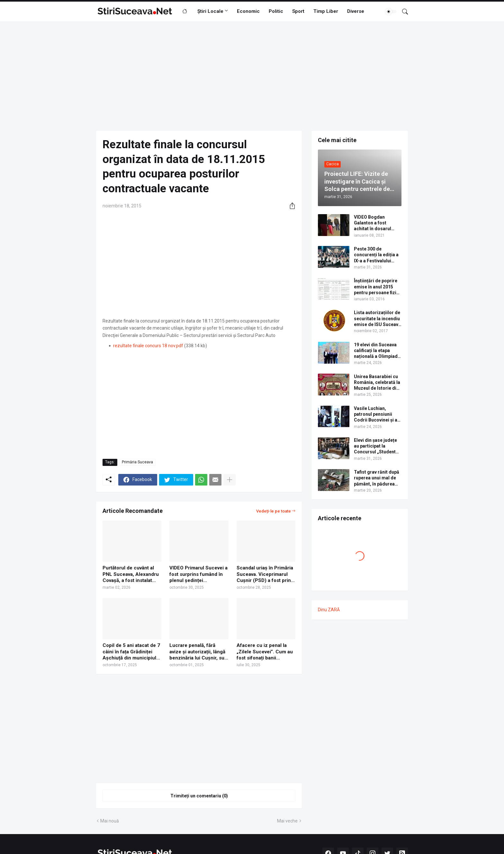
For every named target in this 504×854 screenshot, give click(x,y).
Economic (248, 11)
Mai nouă (110, 821)
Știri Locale (210, 11)
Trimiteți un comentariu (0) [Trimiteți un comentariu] (199, 796)
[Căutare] (402, 12)
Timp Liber (326, 11)
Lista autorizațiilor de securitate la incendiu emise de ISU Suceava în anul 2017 (377, 319)
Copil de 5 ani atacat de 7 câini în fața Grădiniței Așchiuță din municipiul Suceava (131, 652)
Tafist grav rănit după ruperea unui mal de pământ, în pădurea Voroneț (377, 478)
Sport (298, 11)
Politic (276, 11)
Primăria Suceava (137, 462)
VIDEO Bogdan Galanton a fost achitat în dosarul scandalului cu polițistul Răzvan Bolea (373, 223)
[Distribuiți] (290, 206)
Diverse (356, 11)
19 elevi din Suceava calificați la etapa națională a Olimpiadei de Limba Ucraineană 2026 (378, 351)
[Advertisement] (252, 76)
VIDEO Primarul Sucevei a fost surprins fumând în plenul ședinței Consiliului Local (198, 574)
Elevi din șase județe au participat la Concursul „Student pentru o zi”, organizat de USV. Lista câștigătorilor (378, 446)
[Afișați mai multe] (230, 480)
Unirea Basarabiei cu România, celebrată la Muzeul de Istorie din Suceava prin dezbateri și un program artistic (377, 383)
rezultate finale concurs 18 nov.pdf (148, 346)
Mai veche (287, 821)
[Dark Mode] (391, 12)
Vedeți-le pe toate (274, 511)
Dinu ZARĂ (329, 610)
